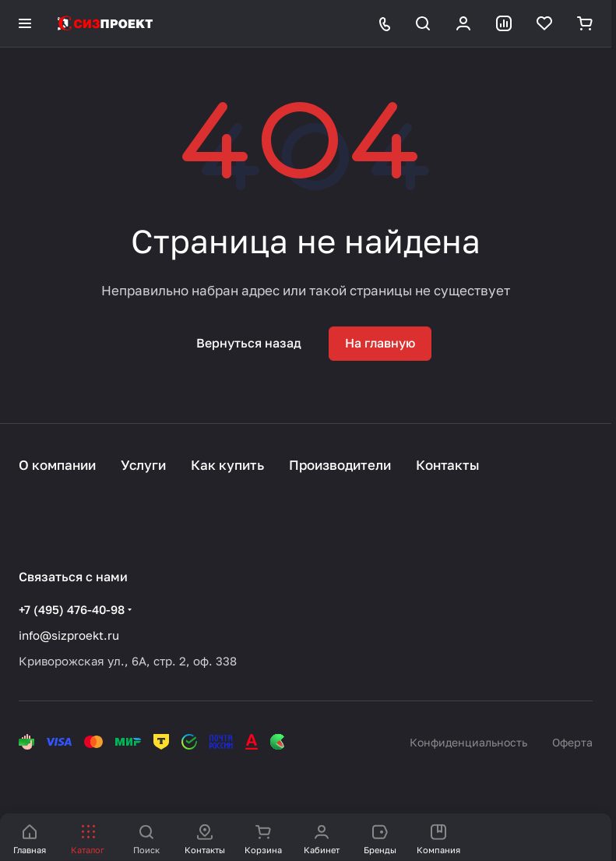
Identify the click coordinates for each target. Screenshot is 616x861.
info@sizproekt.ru (69, 635)
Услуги (143, 465)
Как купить (227, 465)
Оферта (572, 742)
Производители (340, 465)
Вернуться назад (249, 343)
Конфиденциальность (468, 742)
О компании (57, 465)
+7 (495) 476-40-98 (72, 609)
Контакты (448, 465)
